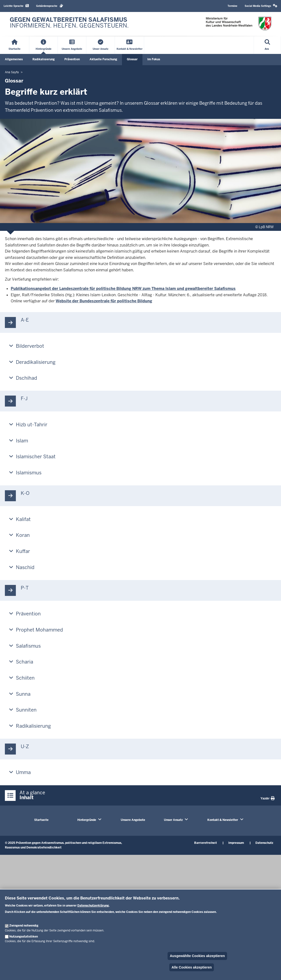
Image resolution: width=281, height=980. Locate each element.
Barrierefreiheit (206, 843)
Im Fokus (154, 59)
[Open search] (267, 45)
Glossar (132, 59)
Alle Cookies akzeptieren (192, 967)
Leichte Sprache (16, 6)
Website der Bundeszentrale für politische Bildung (104, 301)
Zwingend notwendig (24, 926)
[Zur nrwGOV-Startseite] (69, 24)
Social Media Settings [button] (261, 6)
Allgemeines (14, 59)
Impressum (236, 843)
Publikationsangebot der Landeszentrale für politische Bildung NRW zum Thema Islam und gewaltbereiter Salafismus (123, 289)
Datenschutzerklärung (93, 906)
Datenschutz (264, 843)
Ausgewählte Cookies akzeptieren (197, 956)
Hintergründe (87, 820)
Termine (232, 6)
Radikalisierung (44, 59)
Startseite (41, 820)
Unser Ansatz (173, 820)
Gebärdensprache (50, 6)
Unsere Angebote (133, 820)
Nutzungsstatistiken (24, 937)
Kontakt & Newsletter (223, 820)
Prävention (72, 59)
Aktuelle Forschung (103, 59)
